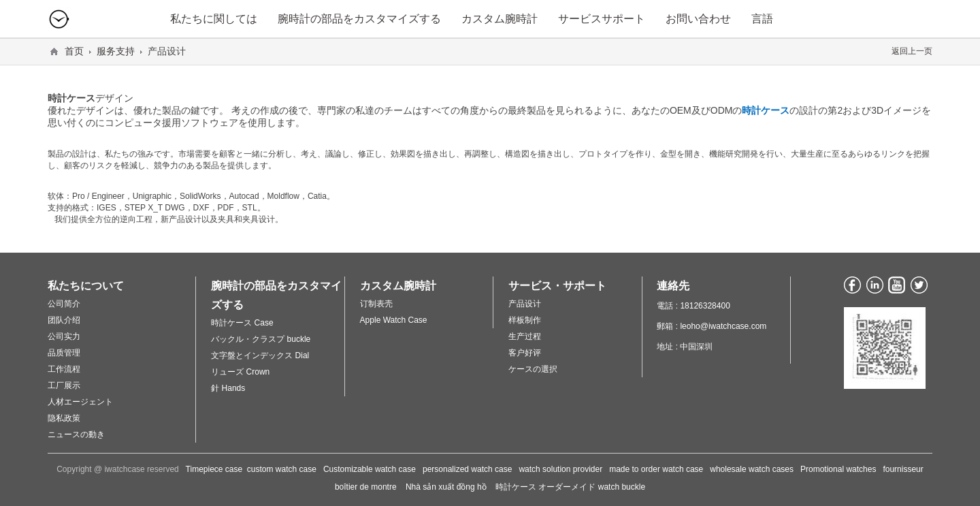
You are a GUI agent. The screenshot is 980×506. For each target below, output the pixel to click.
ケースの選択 (533, 369)
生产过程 (525, 336)
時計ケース (766, 110)
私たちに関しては (214, 19)
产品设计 (525, 304)
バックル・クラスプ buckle (261, 339)
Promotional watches (838, 469)
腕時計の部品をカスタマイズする (359, 19)
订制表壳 (376, 304)
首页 (74, 51)
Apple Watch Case (394, 320)
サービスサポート (602, 19)
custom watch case (282, 469)
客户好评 (525, 353)
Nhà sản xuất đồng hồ (446, 487)
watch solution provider (560, 469)
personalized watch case (467, 469)
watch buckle (622, 487)
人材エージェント (80, 402)
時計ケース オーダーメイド (545, 487)
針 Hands (228, 388)
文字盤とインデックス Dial (260, 355)
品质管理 (64, 353)
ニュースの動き (76, 434)
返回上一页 (912, 51)
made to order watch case (656, 469)
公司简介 (64, 304)
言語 (762, 19)
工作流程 (64, 369)
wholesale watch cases (752, 469)
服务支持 (116, 51)
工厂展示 (64, 385)
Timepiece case (214, 469)
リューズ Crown (240, 372)
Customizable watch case (370, 469)
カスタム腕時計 (500, 19)
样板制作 (525, 320)
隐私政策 (64, 418)
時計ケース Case (242, 323)
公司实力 (64, 336)
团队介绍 (64, 320)
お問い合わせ (698, 19)
